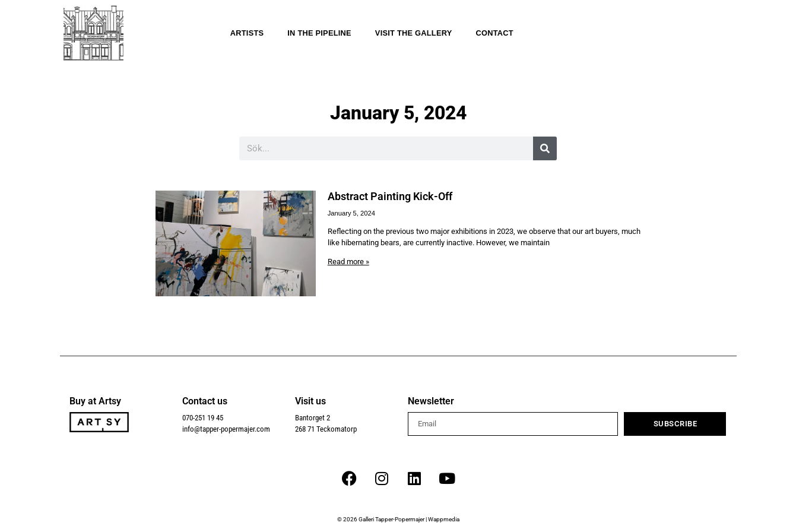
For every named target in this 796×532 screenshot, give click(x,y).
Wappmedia (444, 519)
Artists (247, 33)
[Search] (545, 148)
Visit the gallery (414, 33)
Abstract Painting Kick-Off (390, 197)
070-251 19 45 (203, 418)
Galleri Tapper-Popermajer (391, 519)
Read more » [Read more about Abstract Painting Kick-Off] (348, 262)
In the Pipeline (319, 33)
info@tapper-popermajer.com (226, 429)
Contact (494, 33)
